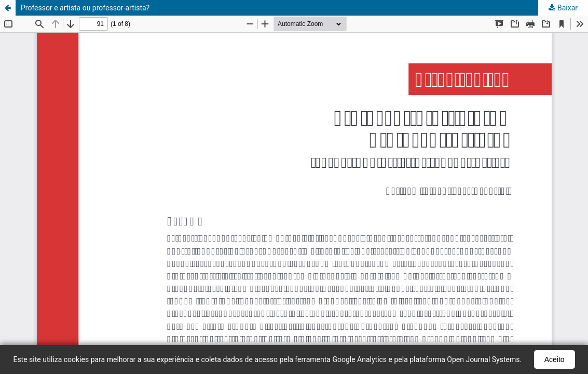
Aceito (555, 359)
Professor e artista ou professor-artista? (85, 8)
